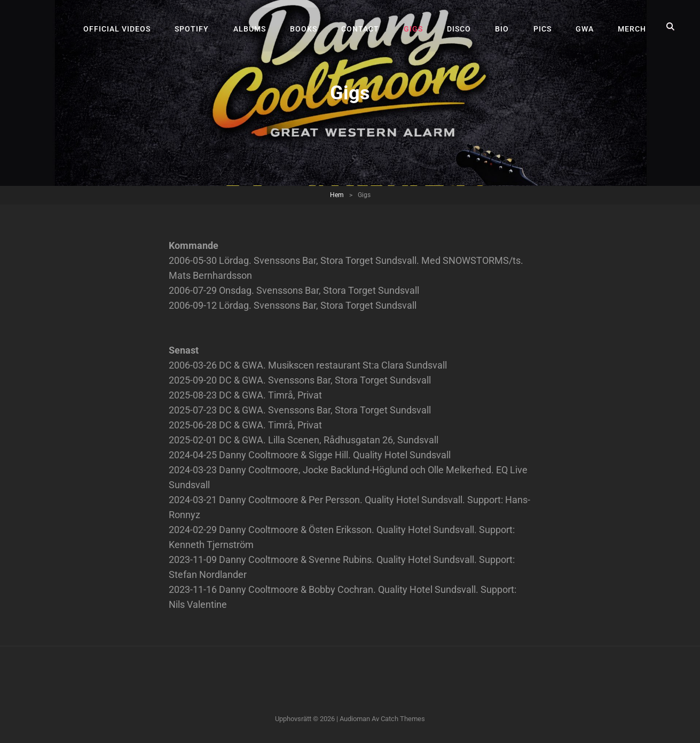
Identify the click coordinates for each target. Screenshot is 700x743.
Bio (505, 27)
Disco (462, 27)
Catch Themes (403, 719)
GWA (586, 27)
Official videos (124, 27)
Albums (255, 27)
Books (309, 27)
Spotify (199, 27)
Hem (337, 195)
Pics (544, 27)
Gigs (417, 27)
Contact (365, 27)
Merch (632, 27)
